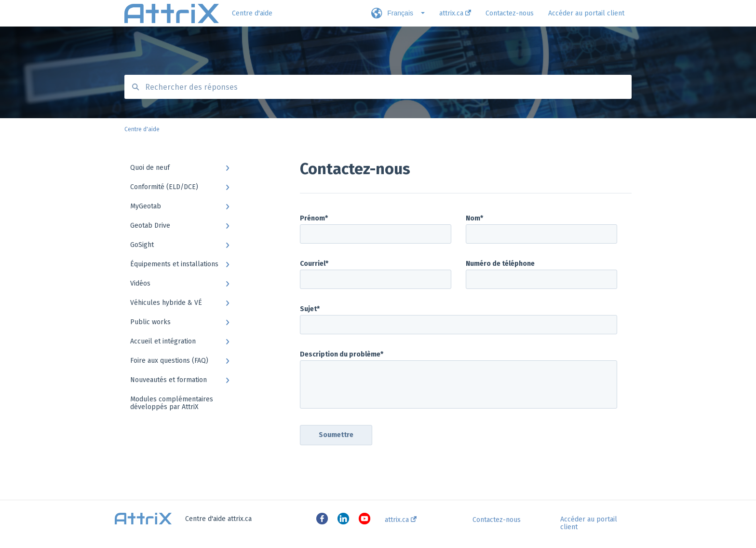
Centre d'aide (252, 13)
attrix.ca (401, 520)
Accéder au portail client (589, 523)
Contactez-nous (497, 520)
